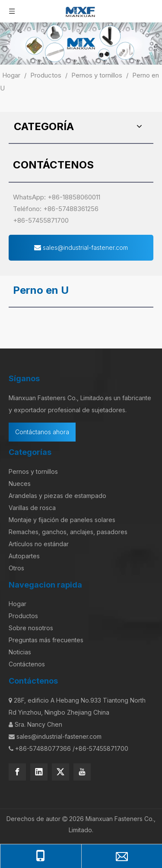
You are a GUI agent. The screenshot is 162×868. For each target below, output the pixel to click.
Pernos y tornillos (33, 471)
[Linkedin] (39, 772)
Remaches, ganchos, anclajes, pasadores (68, 532)
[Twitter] (60, 772)
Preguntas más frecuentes (46, 640)
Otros (16, 568)
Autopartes (24, 556)
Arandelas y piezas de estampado (57, 496)
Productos (23, 616)
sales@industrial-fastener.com (81, 247)
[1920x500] (81, 44)
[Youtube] (82, 772)
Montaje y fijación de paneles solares (62, 520)
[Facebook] (17, 772)
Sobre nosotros (31, 628)
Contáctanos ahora (42, 432)
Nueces (20, 484)
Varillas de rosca (32, 508)
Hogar (17, 604)
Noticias (20, 652)
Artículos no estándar (39, 544)
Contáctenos (27, 664)
